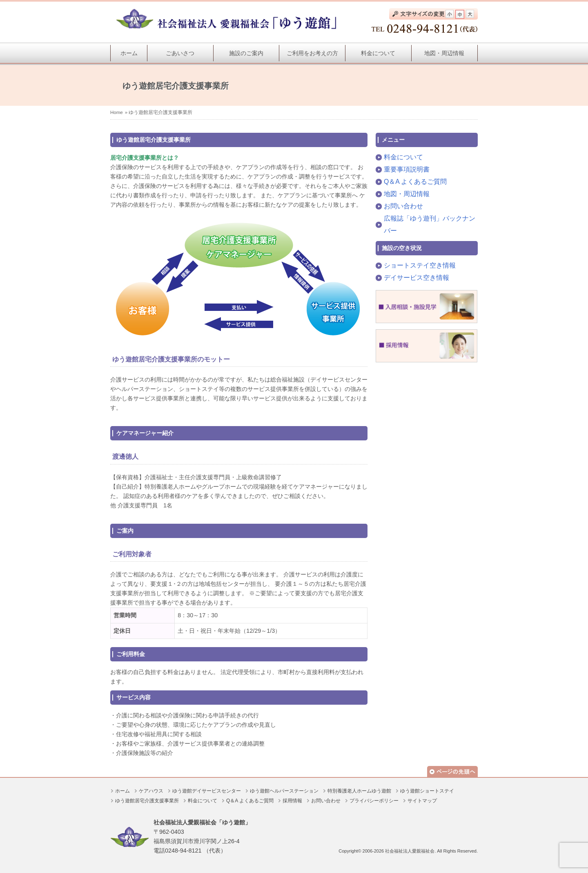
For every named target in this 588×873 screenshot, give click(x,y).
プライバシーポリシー (374, 801)
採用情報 (292, 801)
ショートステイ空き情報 (420, 265)
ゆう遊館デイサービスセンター (207, 791)
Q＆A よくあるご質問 (415, 182)
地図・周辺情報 (444, 53)
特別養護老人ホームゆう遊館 (359, 791)
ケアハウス (151, 791)
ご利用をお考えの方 (312, 53)
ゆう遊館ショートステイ (427, 791)
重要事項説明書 (407, 169)
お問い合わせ (403, 206)
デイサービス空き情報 (416, 278)
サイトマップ (422, 801)
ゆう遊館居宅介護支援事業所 (147, 801)
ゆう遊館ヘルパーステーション (284, 791)
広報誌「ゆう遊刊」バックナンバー (430, 224)
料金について (378, 53)
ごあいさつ (180, 53)
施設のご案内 (246, 53)
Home (117, 112)
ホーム (129, 53)
